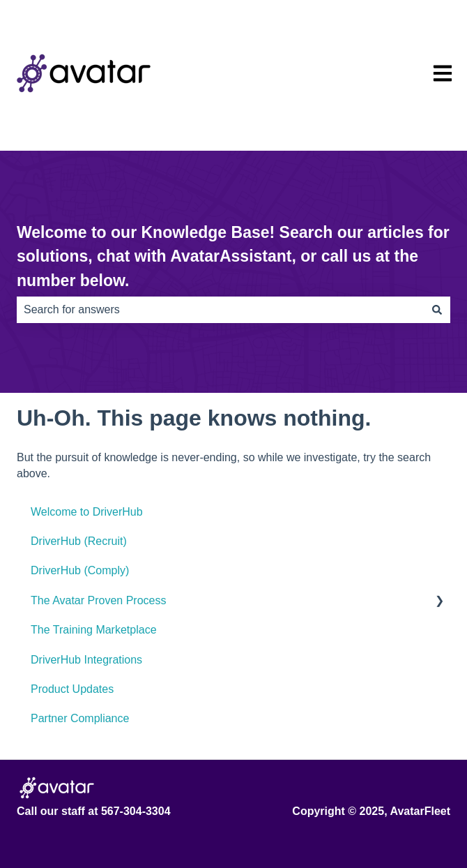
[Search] (437, 310)
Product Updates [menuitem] (72, 689)
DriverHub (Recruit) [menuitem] (79, 541)
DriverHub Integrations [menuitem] (86, 660)
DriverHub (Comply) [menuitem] (80, 570)
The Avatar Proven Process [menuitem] (98, 600)
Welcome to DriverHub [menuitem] (87, 512)
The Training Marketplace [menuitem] (94, 630)
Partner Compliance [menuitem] (80, 718)
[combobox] (220, 310)
